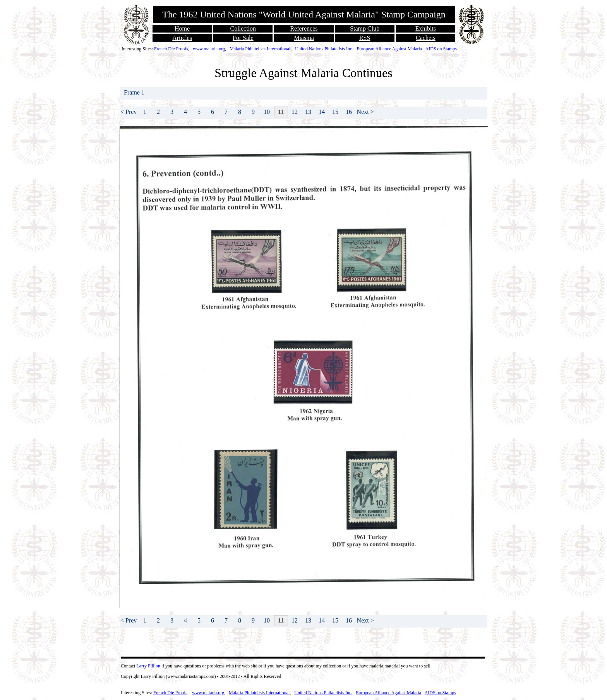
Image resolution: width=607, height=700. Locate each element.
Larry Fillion (148, 666)
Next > (365, 112)
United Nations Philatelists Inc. (324, 49)
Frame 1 (135, 92)
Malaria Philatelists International (260, 49)
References (304, 28)
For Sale (243, 38)
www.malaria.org (209, 49)
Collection (243, 28)
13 (308, 112)
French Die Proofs (171, 49)
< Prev (129, 112)
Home (182, 28)
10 (267, 112)
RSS (365, 38)
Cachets (426, 38)
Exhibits (426, 28)
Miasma (304, 38)
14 (322, 112)
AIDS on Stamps (441, 49)
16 (349, 112)
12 (295, 112)
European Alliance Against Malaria (389, 49)
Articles (182, 38)
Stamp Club (365, 28)
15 (335, 112)
